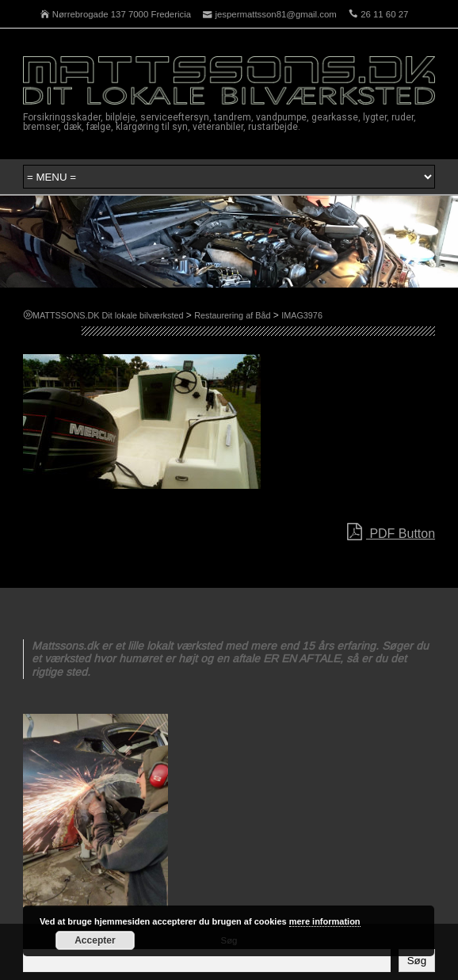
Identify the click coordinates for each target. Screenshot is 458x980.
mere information (325, 921)
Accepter (95, 940)
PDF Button (391, 532)
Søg (417, 961)
